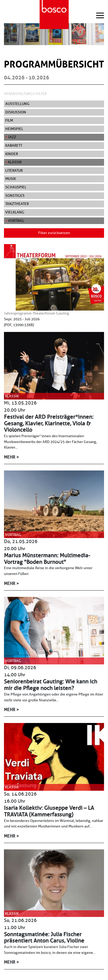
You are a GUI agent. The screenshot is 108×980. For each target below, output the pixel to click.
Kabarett (14, 145)
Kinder (12, 154)
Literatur (14, 170)
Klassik (15, 162)
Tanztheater (17, 204)
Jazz (12, 137)
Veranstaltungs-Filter (25, 94)
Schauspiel (16, 187)
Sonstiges (15, 196)
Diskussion (16, 112)
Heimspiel (14, 129)
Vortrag (16, 221)
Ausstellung (17, 104)
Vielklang (15, 212)
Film (9, 120)
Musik (11, 179)
